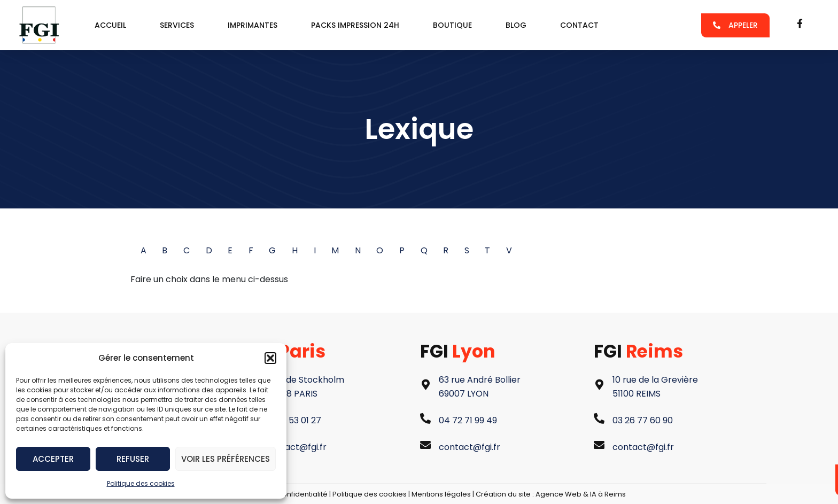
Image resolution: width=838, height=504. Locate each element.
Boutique (452, 25)
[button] (270, 358)
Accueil (110, 25)
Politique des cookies (141, 483)
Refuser (133, 459)
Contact (579, 25)
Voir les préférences (226, 459)
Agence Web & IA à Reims (581, 494)
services (177, 25)
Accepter (53, 459)
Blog (516, 25)
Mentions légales (441, 494)
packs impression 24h (355, 25)
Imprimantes (253, 25)
